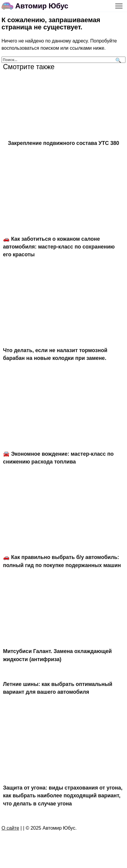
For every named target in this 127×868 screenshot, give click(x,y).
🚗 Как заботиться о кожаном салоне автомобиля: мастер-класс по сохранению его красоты (59, 247)
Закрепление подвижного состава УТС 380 (63, 143)
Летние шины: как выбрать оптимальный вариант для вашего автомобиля (58, 688)
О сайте (10, 828)
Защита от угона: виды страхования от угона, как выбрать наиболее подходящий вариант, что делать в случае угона (63, 796)
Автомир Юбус (42, 6)
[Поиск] (118, 60)
